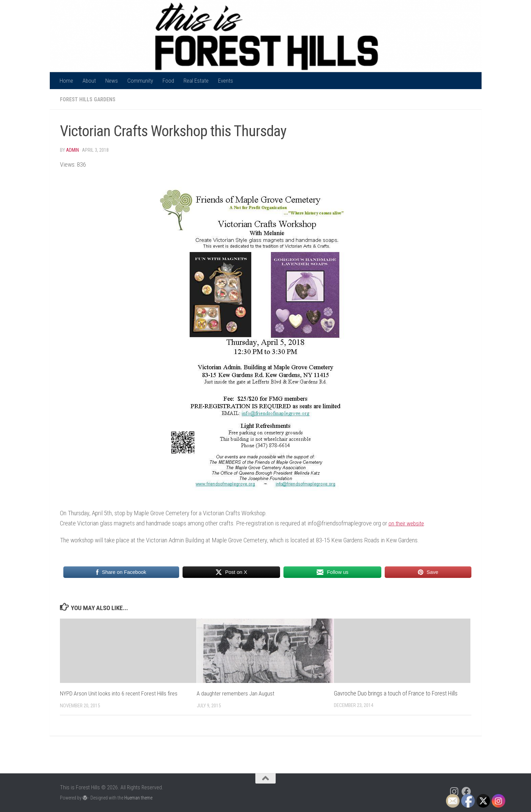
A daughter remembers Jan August (237, 693)
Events (226, 81)
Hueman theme (138, 797)
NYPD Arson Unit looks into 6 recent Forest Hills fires (121, 693)
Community (140, 81)
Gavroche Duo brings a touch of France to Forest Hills (396, 693)
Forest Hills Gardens (89, 99)
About (89, 81)
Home (66, 81)
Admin (73, 150)
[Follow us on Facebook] (466, 791)
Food (168, 81)
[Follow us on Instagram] (454, 791)
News (112, 81)
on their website (408, 523)
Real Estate (196, 81)
